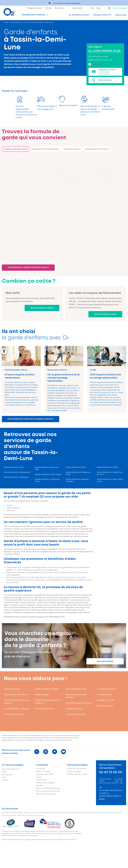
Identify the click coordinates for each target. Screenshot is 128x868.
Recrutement (59, 8)
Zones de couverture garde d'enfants (38, 813)
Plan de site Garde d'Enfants (48, 788)
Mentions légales (74, 771)
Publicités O (41, 780)
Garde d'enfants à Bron (76, 467)
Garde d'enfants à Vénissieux (16, 477)
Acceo (102, 799)
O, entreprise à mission (79, 15)
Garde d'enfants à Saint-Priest (48, 474)
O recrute (40, 769)
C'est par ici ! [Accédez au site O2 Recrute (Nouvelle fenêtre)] (76, 3)
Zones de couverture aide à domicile (31, 815)
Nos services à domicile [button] (33, 15)
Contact (5, 780)
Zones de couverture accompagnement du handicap (71, 813)
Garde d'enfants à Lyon (14, 467)
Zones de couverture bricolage (102, 813)
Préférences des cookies (77, 774)
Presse (39, 777)
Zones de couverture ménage (12, 813)
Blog (98, 8)
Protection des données (77, 769)
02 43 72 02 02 (66, 740)
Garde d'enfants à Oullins (108, 467)
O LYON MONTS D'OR (104, 51)
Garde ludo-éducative (16, 149)
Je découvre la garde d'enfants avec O (28, 267)
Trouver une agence (117, 8)
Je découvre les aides (105, 314)
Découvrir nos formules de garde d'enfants (31, 419)
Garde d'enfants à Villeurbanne (17, 472)
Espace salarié (77, 8)
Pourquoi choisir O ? (102, 15)
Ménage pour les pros (35, 8)
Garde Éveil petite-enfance (45, 149)
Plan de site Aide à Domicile (48, 791)
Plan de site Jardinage (46, 794)
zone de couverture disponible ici (59, 738)
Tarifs (4, 772)
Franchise (48, 8)
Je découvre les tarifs (42, 308)
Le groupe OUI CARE (45, 774)
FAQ (92, 8)
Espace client (121, 15)
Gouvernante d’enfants (97, 149)
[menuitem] (35, 8)
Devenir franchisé (43, 771)
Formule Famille (72, 149)
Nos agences (7, 775)
